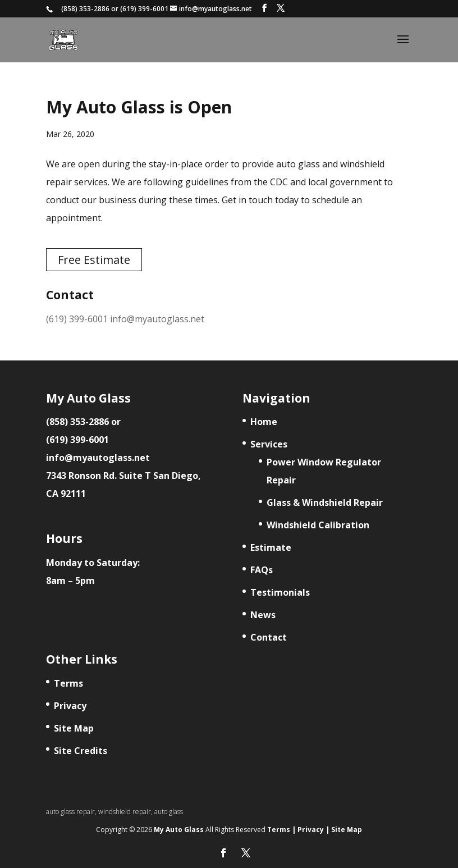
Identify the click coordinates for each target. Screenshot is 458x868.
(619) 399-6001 (144, 9)
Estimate (271, 547)
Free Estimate (94, 260)
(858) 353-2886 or (83, 422)
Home (264, 422)
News (263, 615)
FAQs (262, 570)
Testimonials (280, 592)
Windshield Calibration (318, 525)
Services (269, 444)
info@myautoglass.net (157, 319)
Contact (269, 637)
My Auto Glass (180, 830)
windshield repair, (126, 812)
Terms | (281, 830)
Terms (68, 683)
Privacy (70, 706)
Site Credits (81, 751)
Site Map (74, 728)
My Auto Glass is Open (139, 107)
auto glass (169, 812)
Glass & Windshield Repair (325, 502)
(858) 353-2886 (85, 9)
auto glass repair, (72, 812)
